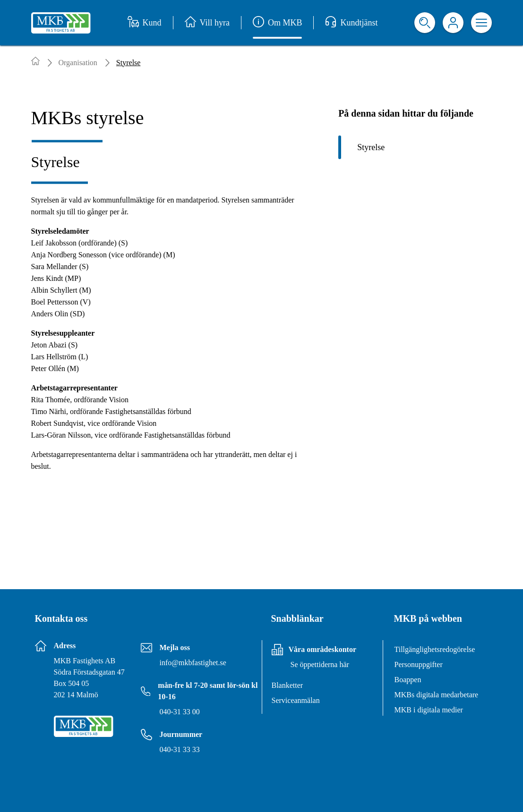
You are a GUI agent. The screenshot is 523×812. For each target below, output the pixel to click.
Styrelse (371, 147)
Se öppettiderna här (320, 664)
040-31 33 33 (180, 749)
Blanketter (287, 685)
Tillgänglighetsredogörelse (435, 649)
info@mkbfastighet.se (193, 663)
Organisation (78, 63)
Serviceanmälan (296, 700)
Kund (145, 23)
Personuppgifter (419, 664)
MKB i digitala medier (429, 710)
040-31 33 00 (180, 712)
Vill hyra (207, 23)
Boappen (408, 680)
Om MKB (278, 23)
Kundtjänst (351, 23)
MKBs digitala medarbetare (437, 695)
